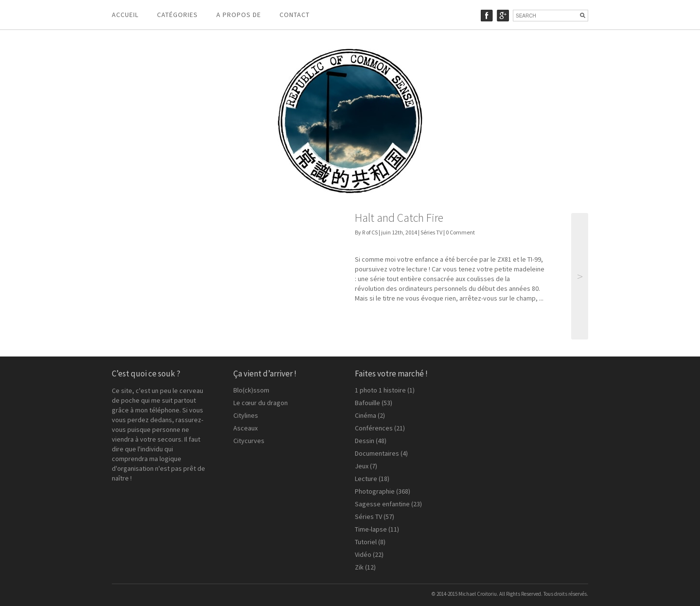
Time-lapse (371, 529)
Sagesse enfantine (382, 504)
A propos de (239, 15)
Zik (359, 567)
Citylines (246, 415)
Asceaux (245, 428)
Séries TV (431, 232)
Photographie (375, 491)
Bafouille (367, 403)
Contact (295, 15)
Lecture (366, 479)
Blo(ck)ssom (251, 390)
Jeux (362, 466)
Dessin (365, 441)
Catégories (177, 15)
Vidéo (363, 554)
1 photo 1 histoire (380, 390)
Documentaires (377, 453)
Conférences (374, 428)
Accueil (125, 15)
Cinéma (366, 415)
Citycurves (249, 441)
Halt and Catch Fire (399, 218)
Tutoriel (366, 542)
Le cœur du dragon (261, 403)
